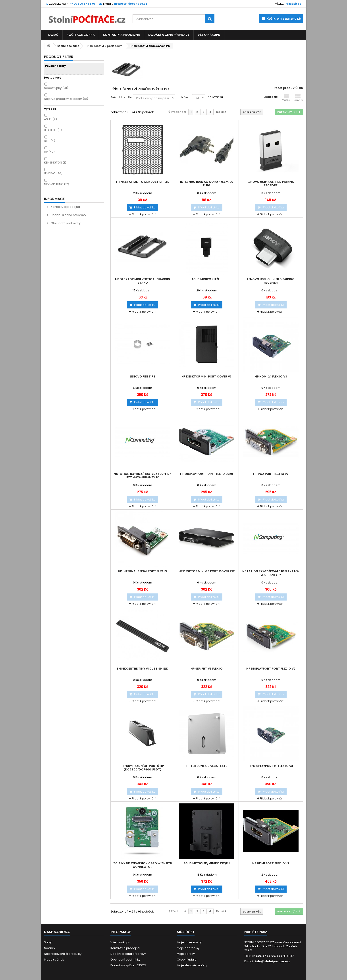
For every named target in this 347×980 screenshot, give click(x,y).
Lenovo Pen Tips (143, 377)
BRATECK (53, 130)
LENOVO (53, 173)
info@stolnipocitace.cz (273, 961)
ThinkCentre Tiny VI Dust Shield (143, 669)
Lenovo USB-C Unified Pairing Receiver (271, 281)
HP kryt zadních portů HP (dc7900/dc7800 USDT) (143, 768)
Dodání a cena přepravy (169, 35)
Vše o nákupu (209, 35)
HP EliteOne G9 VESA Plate (207, 766)
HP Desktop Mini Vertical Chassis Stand (143, 281)
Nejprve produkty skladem (66, 99)
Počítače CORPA (81, 35)
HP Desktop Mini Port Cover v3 (207, 377)
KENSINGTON (55, 163)
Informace (54, 199)
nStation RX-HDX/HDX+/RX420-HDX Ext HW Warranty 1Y (143, 476)
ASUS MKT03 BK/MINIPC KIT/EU (207, 863)
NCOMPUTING (57, 184)
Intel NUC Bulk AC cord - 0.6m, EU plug (207, 184)
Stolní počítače (68, 46)
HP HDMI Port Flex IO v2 (271, 863)
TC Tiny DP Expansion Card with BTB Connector (143, 865)
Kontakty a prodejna (121, 35)
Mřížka (286, 98)
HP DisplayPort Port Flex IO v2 (271, 669)
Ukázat (185, 97)
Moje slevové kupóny (192, 965)
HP (49, 152)
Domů (53, 35)
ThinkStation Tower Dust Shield (143, 182)
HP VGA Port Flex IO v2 (271, 474)
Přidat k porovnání (144, 214)
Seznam (298, 98)
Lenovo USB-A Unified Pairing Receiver (271, 184)
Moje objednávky (189, 942)
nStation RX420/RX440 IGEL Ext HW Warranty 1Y (271, 573)
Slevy (48, 942)
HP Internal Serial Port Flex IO (143, 571)
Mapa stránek (54, 960)
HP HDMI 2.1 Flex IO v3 (271, 377)
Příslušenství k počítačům (104, 46)
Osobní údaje (187, 960)
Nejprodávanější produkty (63, 954)
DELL (50, 141)
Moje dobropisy (188, 948)
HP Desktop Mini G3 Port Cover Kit (207, 571)
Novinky (50, 948)
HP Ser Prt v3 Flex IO (207, 669)
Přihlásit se (293, 4)
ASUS (50, 119)
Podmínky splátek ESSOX (128, 965)
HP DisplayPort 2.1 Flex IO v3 (271, 766)
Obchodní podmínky (65, 223)
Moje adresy (186, 954)
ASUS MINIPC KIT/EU (207, 279)
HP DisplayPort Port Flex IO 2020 (207, 474)
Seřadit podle (121, 97)
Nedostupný (56, 88)
